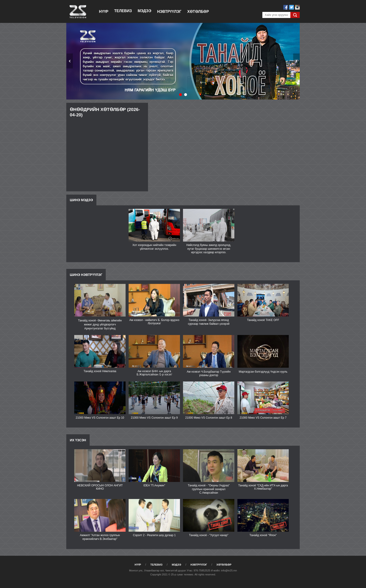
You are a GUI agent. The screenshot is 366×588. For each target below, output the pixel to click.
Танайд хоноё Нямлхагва (100, 371)
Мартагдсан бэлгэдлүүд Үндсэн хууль (263, 372)
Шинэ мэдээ (81, 200)
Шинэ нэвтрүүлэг (86, 275)
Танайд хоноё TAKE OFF (263, 320)
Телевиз (123, 11)
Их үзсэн (78, 440)
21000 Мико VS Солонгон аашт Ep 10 (100, 418)
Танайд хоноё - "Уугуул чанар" (209, 535)
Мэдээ (144, 11)
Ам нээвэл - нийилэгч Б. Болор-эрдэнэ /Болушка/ (154, 322)
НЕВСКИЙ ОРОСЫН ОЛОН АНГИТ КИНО (100, 487)
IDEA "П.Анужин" (154, 485)
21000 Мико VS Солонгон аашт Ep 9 (154, 418)
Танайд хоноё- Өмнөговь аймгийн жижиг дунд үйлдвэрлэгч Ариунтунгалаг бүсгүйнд (100, 324)
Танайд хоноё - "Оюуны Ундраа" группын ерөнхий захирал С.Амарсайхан (209, 489)
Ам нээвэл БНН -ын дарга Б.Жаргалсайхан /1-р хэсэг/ (154, 373)
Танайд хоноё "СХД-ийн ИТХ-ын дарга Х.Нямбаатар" (263, 487)
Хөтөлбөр (198, 12)
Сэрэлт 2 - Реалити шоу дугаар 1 (154, 535)
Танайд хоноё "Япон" (263, 535)
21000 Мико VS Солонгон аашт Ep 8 (209, 418)
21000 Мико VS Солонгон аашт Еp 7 (263, 418)
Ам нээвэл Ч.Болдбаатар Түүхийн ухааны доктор (209, 373)
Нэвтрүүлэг (169, 12)
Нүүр (104, 12)
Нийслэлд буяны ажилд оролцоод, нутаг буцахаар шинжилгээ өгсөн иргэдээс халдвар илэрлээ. (209, 249)
